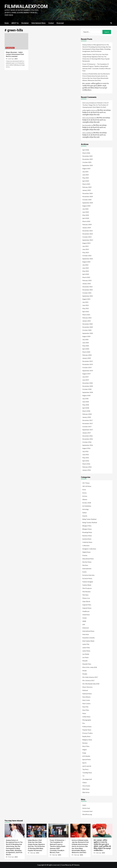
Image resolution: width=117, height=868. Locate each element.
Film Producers (87, 588)
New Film (85, 707)
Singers (85, 750)
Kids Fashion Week (88, 641)
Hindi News (86, 615)
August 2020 (86, 336)
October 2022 (87, 256)
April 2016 (86, 461)
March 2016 (86, 464)
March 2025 (86, 184)
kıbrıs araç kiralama (89, 103)
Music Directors (87, 687)
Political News (87, 727)
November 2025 (88, 159)
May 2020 (86, 346)
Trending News (87, 773)
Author (85, 513)
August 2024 (86, 206)
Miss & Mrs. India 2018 (90, 667)
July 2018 (85, 399)
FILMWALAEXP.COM (26, 6)
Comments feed (87, 811)
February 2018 (87, 414)
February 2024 (87, 224)
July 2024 (85, 209)
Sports (84, 763)
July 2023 (85, 246)
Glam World (86, 601)
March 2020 (86, 352)
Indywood (86, 628)
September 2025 (88, 165)
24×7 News (86, 483)
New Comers (86, 703)
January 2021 (87, 321)
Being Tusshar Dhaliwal (90, 522)
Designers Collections (89, 549)
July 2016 (85, 451)
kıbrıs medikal (87, 133)
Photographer (87, 720)
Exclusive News (87, 578)
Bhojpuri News (87, 529)
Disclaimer (25, 23)
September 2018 (88, 392)
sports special (87, 766)
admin (16, 59)
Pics (84, 723)
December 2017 (87, 420)
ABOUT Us (15, 23)
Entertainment (87, 569)
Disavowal (60, 23)
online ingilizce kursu (89, 110)
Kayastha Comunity (88, 638)
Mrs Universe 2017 (88, 680)
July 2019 (85, 377)
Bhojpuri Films (87, 526)
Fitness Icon (86, 598)
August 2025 (86, 168)
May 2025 (86, 178)
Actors (85, 493)
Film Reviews (86, 592)
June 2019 (86, 380)
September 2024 (88, 203)
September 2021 (88, 296)
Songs (84, 753)
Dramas (85, 555)
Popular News (87, 730)
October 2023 (87, 237)
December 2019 (87, 361)
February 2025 (87, 187)
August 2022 (86, 262)
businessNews (87, 539)
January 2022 (87, 283)
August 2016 (86, 448)
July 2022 (85, 265)
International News (88, 631)
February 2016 (87, 467)
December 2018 (87, 383)
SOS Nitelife (86, 756)
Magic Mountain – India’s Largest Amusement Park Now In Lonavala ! (15, 54)
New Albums (86, 697)
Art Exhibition (87, 506)
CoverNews (65, 865)
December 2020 (87, 324)
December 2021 (87, 287)
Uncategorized (87, 779)
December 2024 (87, 193)
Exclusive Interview (88, 575)
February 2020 (87, 355)
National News (87, 694)
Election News (87, 562)
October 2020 (87, 330)
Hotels (85, 618)
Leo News (85, 657)
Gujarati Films (87, 605)
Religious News (87, 740)
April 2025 (86, 181)
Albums (85, 499)
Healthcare (86, 611)
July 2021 (85, 302)
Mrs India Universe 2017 (90, 677)
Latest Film (86, 644)
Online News (86, 717)
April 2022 (86, 274)
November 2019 (88, 364)
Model (84, 671)
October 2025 (87, 162)
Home (7, 23)
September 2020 (88, 333)
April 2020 (86, 349)
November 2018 (88, 386)
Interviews (86, 634)
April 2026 (86, 150)
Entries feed (86, 808)
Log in (84, 805)
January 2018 (87, 417)
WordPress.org (87, 814)
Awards (85, 516)
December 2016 (87, 436)
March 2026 (86, 153)
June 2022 (86, 268)
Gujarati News (87, 608)
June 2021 (86, 305)
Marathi (85, 661)
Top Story (85, 769)
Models (85, 674)
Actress (85, 496)
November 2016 (88, 439)
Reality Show (86, 736)
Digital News (86, 552)
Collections (86, 545)
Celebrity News (87, 542)
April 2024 (86, 218)
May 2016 (86, 458)
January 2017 (87, 433)
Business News (87, 536)
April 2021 (86, 311)
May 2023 (86, 252)
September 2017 (88, 430)
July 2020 (85, 339)
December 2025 (87, 156)
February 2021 (87, 318)
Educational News (88, 559)
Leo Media (86, 654)
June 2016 (86, 454)
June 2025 (86, 175)
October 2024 (87, 200)
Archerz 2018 (87, 503)
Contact (51, 23)
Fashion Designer (88, 582)
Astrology (86, 509)
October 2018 (87, 389)
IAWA (84, 621)
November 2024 (88, 196)
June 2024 (86, 212)
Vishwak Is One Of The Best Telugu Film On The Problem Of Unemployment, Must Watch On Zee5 (95, 105)
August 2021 (86, 299)
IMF (84, 624)
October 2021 (87, 293)
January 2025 (87, 190)
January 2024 (87, 228)
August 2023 (86, 243)
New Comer (86, 700)
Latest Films (86, 648)
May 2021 (86, 308)
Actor (84, 490)
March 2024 (86, 221)
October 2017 (87, 427)
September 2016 (88, 445)
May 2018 (86, 405)
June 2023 (86, 249)
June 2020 (86, 343)
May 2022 (86, 271)
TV (83, 776)
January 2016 (87, 470)
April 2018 (86, 408)
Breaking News (10, 48)
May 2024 (86, 215)
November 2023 (88, 234)
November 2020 (88, 327)
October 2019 (87, 367)
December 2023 (87, 231)
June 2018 (86, 402)
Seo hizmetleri (87, 125)
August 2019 (86, 374)
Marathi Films (87, 664)
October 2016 (87, 442)
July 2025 (85, 172)
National (85, 690)
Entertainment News (39, 23)
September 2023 (88, 240)
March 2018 (86, 411)
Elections (85, 565)
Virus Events (86, 786)
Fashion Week (87, 585)
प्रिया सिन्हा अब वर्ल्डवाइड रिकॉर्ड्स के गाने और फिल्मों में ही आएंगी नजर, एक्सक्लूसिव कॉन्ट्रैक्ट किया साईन (97, 112)
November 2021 (88, 290)
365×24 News (87, 486)
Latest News (86, 651)
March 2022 (86, 277)
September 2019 (88, 371)
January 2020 (87, 358)
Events (84, 572)
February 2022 (87, 280)
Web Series (86, 792)
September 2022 (88, 259)
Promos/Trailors (88, 733)
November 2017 (88, 423)
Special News (87, 759)
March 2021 (86, 315)
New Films (86, 710)
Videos (85, 782)
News (84, 713)
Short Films (86, 746)
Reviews (85, 743)
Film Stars (85, 595)
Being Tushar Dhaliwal (89, 519)
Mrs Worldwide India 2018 (91, 684)
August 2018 (86, 395)
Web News (86, 789)
